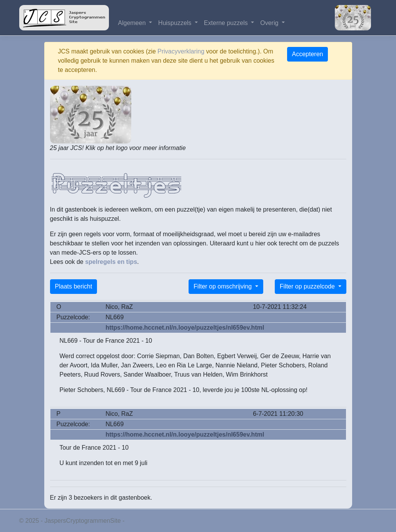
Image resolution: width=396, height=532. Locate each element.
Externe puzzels (227, 23)
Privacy (136, 521)
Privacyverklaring (181, 51)
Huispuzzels (176, 23)
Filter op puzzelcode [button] (308, 286)
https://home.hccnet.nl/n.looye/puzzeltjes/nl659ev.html (185, 328)
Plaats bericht (74, 286)
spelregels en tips (111, 262)
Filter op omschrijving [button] (224, 286)
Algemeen (133, 23)
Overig (270, 23)
